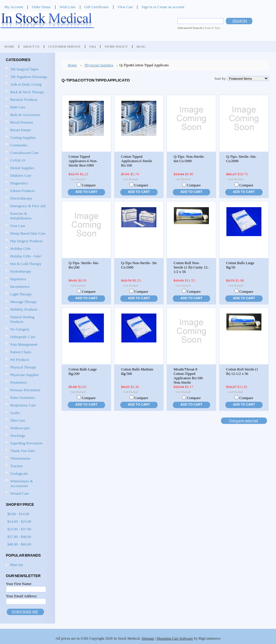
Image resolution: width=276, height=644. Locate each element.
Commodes (27, 145)
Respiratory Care (27, 405)
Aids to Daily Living (27, 85)
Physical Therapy (27, 367)
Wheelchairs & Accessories (27, 483)
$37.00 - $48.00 (19, 537)
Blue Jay (17, 565)
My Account (14, 7)
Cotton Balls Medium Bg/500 (137, 372)
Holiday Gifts (27, 249)
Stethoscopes (27, 428)
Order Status (41, 7)
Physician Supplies (27, 375)
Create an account (171, 7)
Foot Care (27, 226)
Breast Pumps (27, 130)
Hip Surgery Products (27, 241)
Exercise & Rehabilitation (27, 216)
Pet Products (20, 360)
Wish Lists (68, 7)
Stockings (27, 436)
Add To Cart (86, 192)
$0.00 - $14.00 (18, 514)
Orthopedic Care (27, 337)
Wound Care (27, 494)
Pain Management (24, 344)
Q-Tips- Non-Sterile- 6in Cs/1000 (189, 159)
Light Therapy (21, 294)
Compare (89, 185)
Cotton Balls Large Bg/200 (83, 372)
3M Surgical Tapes (27, 69)
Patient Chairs (27, 352)
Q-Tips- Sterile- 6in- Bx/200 (84, 265)
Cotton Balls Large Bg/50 (240, 265)
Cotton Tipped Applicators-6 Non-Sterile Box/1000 (83, 161)
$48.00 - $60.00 (19, 544)
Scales (27, 413)
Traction (27, 466)
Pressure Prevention (27, 390)
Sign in (147, 7)
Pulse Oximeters (23, 398)
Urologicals (27, 474)
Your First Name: (19, 584)
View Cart (125, 7)
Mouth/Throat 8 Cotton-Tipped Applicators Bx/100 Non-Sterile (188, 376)
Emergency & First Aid (27, 206)
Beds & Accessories (27, 115)
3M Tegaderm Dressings (27, 77)
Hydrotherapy (27, 272)
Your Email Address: (22, 596)
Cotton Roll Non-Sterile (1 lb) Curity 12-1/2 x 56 (191, 267)
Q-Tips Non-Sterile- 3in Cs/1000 (139, 265)
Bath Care (27, 107)
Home (72, 65)
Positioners (27, 383)
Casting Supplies (27, 138)
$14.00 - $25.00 (19, 521)
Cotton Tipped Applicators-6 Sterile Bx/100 (137, 161)
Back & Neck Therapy (27, 92)
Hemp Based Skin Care (28, 233)
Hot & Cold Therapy (27, 264)
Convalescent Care (27, 153)
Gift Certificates (97, 7)
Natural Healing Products (22, 319)
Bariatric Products (27, 100)
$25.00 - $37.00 (19, 529)
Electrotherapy (27, 199)
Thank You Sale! (23, 451)
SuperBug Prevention (27, 443)
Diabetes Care (27, 176)
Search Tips (212, 28)
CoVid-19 (18, 160)
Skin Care (27, 421)
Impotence (27, 279)
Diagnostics (27, 183)
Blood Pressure (27, 123)
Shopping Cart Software (175, 638)
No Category (20, 329)
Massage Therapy (27, 302)
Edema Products (27, 191)
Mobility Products (27, 310)
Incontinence (27, 287)
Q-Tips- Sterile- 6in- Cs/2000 (241, 159)
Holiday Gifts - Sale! (26, 256)
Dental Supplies (27, 168)
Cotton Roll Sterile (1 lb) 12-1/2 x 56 (242, 372)
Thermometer (20, 458)
